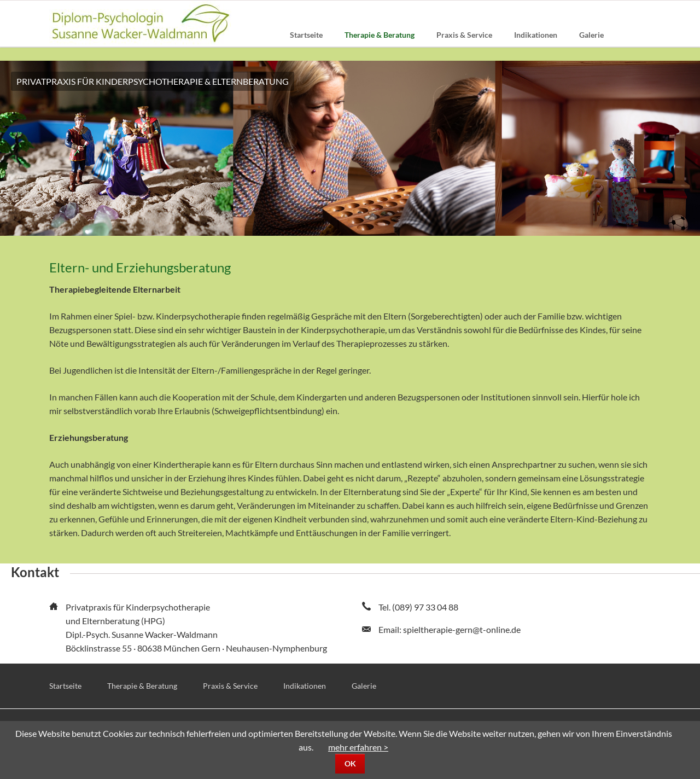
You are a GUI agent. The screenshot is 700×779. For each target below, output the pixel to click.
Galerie (364, 686)
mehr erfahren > (358, 747)
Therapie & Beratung (142, 686)
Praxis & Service (230, 686)
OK (350, 763)
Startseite (65, 686)
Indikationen (305, 686)
